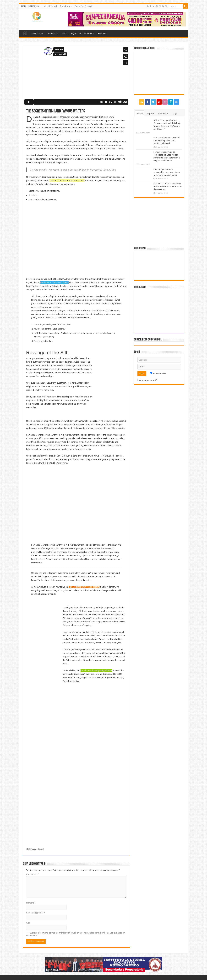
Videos (102, 33)
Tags (174, 114)
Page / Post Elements (84, 6)
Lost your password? (147, 380)
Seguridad (76, 33)
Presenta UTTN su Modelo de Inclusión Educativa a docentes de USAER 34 (168, 186)
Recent (140, 114)
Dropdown (65, 6)
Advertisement (51, 6)
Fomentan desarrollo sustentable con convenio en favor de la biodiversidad (167, 172)
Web (28, 923)
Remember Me (158, 374)
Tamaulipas (53, 33)
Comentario (33, 874)
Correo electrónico (36, 913)
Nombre (31, 903)
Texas (65, 33)
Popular (150, 114)
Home (25, 33)
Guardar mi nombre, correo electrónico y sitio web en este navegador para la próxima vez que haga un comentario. (76, 934)
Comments (163, 114)
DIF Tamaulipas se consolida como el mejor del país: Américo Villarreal (167, 140)
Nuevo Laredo (38, 33)
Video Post (89, 33)
